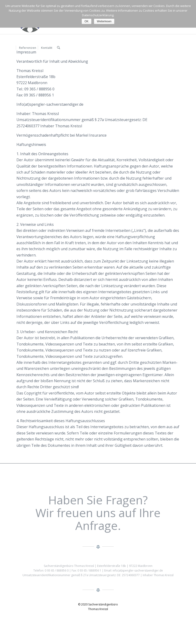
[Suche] (58, 48)
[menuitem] (27, 48)
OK (87, 21)
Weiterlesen (104, 21)
